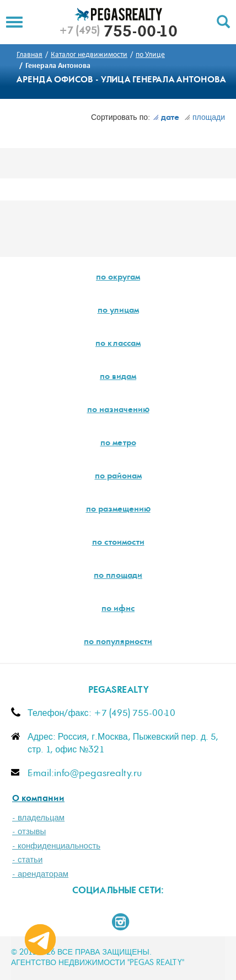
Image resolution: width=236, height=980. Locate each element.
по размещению (118, 510)
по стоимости (118, 543)
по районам (118, 477)
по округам (118, 278)
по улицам (118, 311)
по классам (118, 344)
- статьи (27, 860)
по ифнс (118, 609)
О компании (38, 799)
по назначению (118, 410)
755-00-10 (118, 33)
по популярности (118, 642)
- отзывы (29, 832)
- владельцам (38, 818)
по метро (118, 444)
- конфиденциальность (56, 846)
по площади (118, 576)
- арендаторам (40, 874)
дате (166, 118)
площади (205, 118)
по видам (118, 377)
